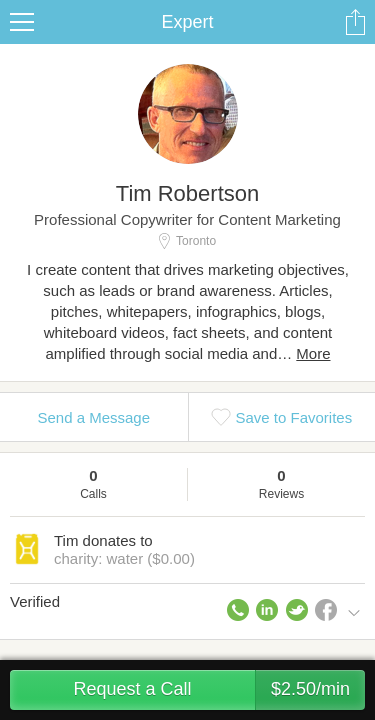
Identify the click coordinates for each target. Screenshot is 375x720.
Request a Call (219, 690)
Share (355, 22)
